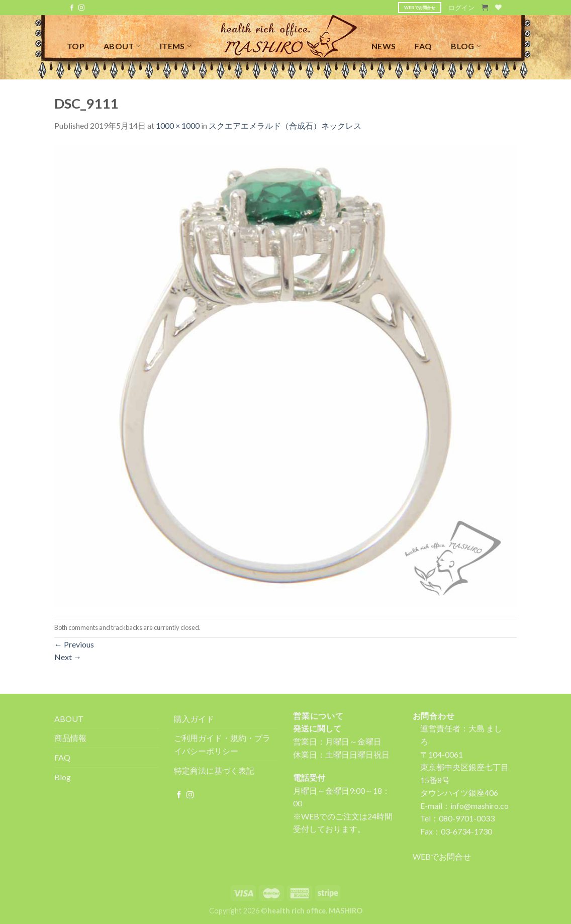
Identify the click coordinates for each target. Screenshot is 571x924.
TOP (76, 46)
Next (68, 657)
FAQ (423, 46)
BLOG (466, 46)
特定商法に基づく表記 (214, 770)
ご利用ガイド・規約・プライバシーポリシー (222, 744)
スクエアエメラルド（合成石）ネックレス (285, 125)
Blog (63, 777)
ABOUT (122, 46)
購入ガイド (194, 719)
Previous (74, 644)
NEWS (384, 46)
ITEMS (176, 46)
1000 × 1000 (178, 125)
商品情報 (70, 738)
